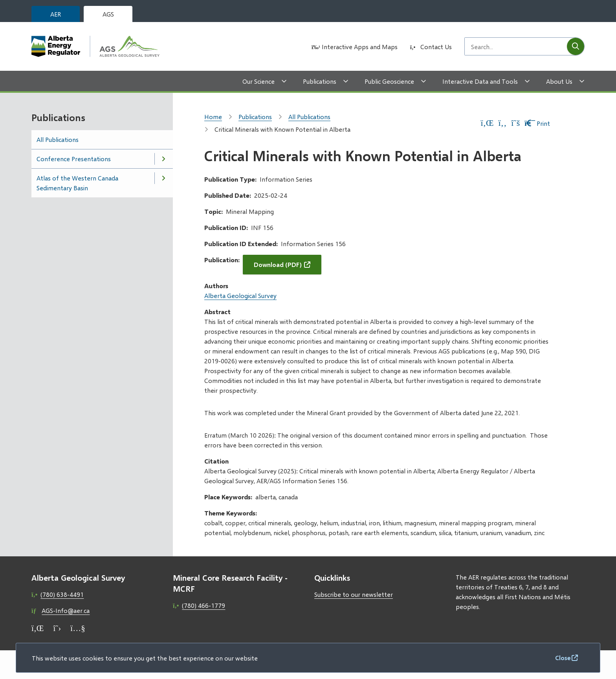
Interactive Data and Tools (480, 81)
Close (563, 658)
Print (537, 123)
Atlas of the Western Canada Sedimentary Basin (77, 183)
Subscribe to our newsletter (354, 594)
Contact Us (436, 47)
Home (213, 117)
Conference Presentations (74, 159)
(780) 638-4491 (62, 594)
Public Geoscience (389, 81)
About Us (559, 81)
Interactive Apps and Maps (360, 47)
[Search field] (516, 46)
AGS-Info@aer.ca (66, 610)
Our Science (258, 81)
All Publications (58, 139)
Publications (320, 81)
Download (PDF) (278, 264)
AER (56, 14)
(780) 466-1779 (203, 605)
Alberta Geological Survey (240, 295)
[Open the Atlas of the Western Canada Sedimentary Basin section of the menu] (163, 178)
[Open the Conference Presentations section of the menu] (163, 159)
